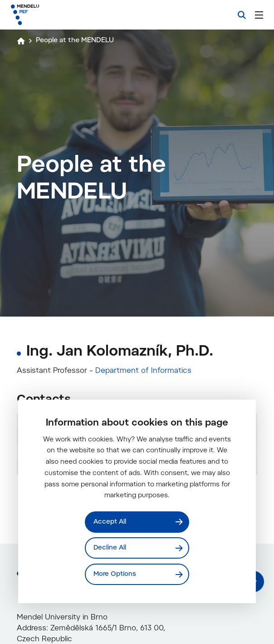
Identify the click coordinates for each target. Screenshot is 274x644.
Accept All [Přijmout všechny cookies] (110, 522)
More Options (115, 574)
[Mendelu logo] (58, 15)
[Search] (242, 15)
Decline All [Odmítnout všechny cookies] (110, 548)
